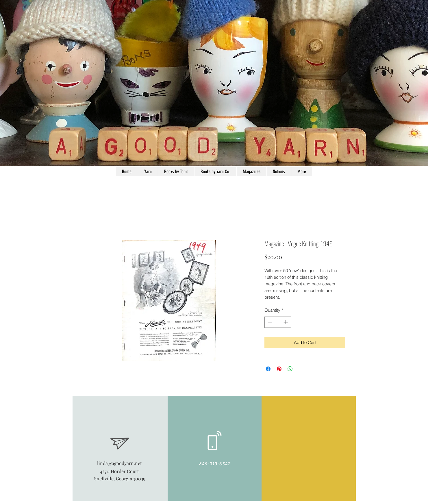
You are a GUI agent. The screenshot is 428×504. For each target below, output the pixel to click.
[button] (279, 172)
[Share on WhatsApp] (290, 369)
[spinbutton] (278, 322)
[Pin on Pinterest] (279, 369)
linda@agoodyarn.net (119, 463)
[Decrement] (269, 322)
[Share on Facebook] (268, 369)
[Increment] (286, 322)
